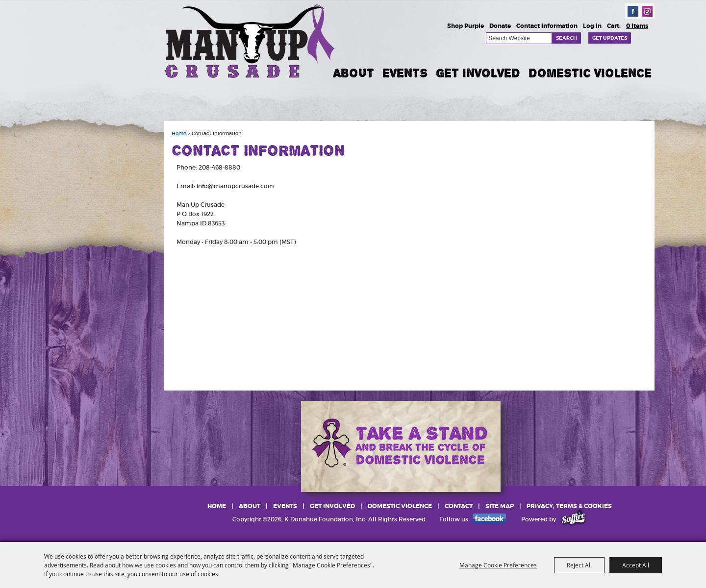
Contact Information (547, 26)
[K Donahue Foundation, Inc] (251, 40)
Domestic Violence (590, 73)
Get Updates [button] (610, 38)
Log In (592, 26)
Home (179, 134)
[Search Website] (519, 38)
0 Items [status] (637, 26)
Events (405, 73)
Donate (500, 26)
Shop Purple (466, 26)
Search (567, 38)
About (354, 73)
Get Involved (478, 73)
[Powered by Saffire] (573, 519)
